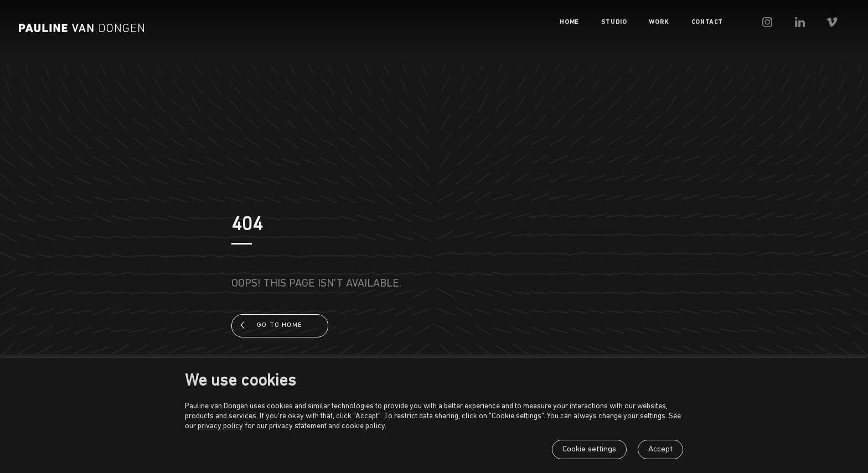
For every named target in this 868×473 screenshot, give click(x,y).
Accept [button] (660, 449)
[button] (788, 22)
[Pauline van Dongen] (81, 28)
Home (587, 22)
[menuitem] (587, 22)
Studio (632, 22)
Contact (725, 22)
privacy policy (220, 426)
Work (677, 22)
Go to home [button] (280, 325)
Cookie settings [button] (589, 449)
